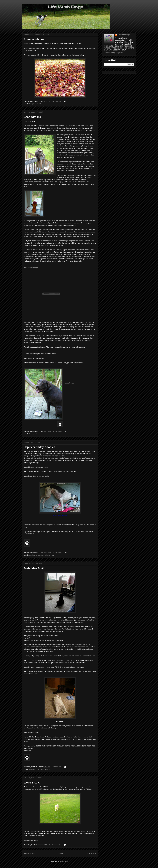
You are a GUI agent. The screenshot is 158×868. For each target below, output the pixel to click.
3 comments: (57, 767)
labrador (45, 434)
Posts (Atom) (65, 861)
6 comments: (58, 431)
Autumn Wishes (34, 39)
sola (46, 555)
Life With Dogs (124, 35)
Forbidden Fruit (34, 568)
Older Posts (91, 853)
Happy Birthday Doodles (39, 447)
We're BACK (32, 783)
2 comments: (57, 101)
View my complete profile (114, 53)
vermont (38, 104)
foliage (32, 104)
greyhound (37, 434)
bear (31, 434)
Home (60, 853)
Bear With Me (32, 117)
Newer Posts (29, 853)
